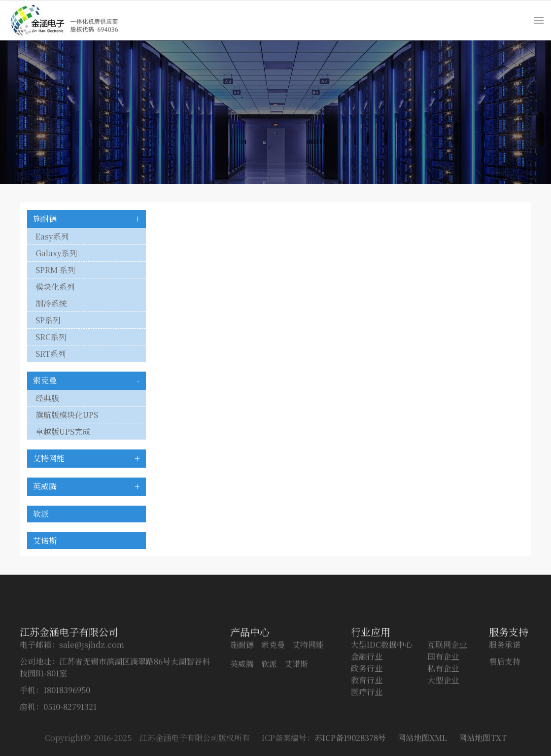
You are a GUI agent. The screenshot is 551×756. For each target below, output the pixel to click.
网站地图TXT (483, 742)
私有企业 (443, 692)
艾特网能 (49, 458)
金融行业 (367, 680)
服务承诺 (505, 669)
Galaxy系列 (56, 253)
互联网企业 (447, 669)
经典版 (47, 398)
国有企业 (443, 680)
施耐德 (45, 219)
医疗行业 (367, 716)
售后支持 (505, 685)
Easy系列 (52, 236)
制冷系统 (51, 303)
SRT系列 (51, 354)
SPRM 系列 (55, 270)
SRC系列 (51, 337)
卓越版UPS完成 (63, 431)
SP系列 (48, 320)
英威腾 (45, 486)
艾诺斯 (45, 540)
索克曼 (45, 380)
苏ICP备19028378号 (350, 742)
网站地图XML (422, 742)
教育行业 (367, 704)
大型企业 (443, 704)
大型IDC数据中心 (382, 669)
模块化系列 (55, 287)
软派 (41, 514)
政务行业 (367, 692)
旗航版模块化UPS (67, 415)
